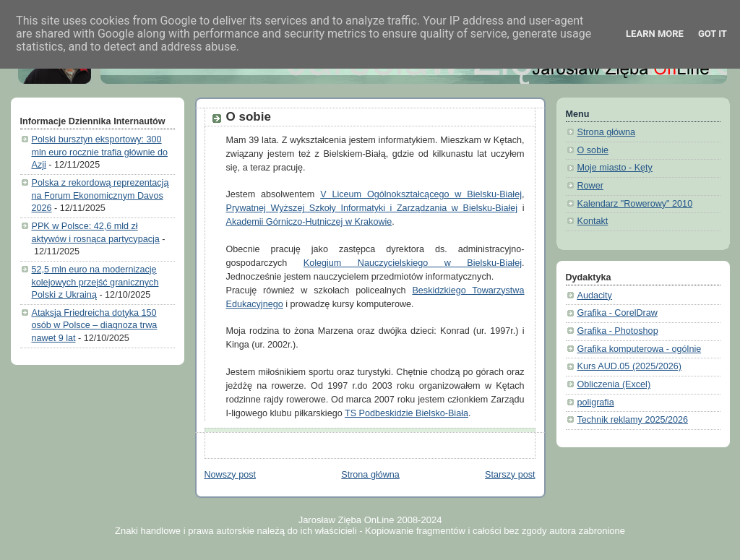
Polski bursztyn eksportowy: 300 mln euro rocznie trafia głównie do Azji (100, 152)
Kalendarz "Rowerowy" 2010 (635, 204)
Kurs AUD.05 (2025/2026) (629, 366)
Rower (590, 186)
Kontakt (593, 221)
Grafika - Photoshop (618, 331)
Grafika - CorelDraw (618, 313)
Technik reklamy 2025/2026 (633, 420)
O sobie (249, 117)
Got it (713, 34)
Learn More (655, 34)
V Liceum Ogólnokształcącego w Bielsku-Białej (421, 194)
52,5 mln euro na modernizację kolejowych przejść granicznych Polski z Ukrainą (95, 282)
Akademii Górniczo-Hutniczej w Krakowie (309, 222)
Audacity (595, 296)
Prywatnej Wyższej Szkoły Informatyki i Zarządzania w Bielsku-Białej (372, 208)
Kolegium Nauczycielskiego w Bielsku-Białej (413, 263)
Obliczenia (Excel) (614, 384)
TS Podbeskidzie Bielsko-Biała (406, 413)
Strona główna (370, 475)
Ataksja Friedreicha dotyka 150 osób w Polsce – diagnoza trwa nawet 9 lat (95, 326)
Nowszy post (230, 475)
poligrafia (596, 402)
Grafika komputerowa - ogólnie (640, 349)
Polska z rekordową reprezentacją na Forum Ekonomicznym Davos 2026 (100, 195)
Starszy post (510, 475)
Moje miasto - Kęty (615, 168)
